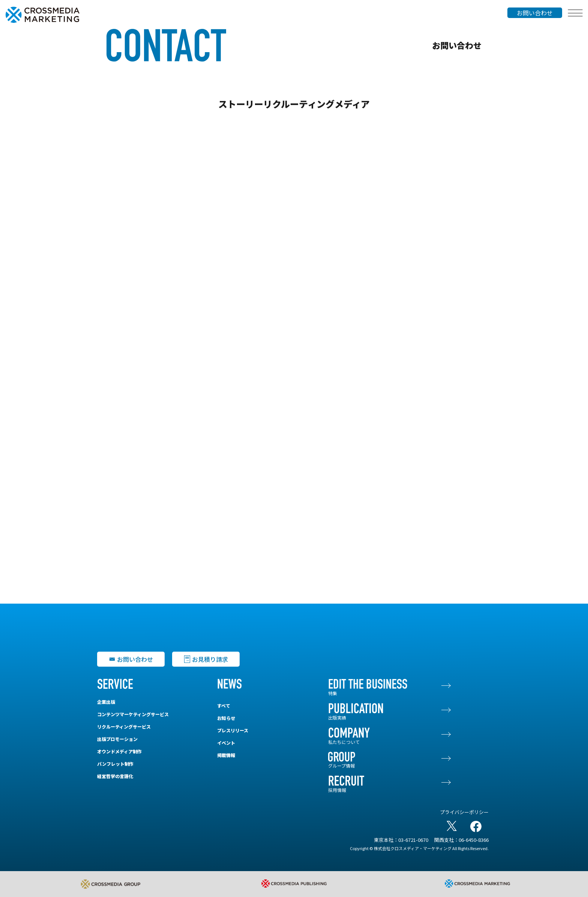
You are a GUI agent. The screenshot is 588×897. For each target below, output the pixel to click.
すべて (224, 705)
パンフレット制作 (115, 764)
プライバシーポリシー (464, 812)
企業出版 (106, 702)
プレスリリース (233, 730)
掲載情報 (226, 755)
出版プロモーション (117, 739)
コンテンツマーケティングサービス (133, 714)
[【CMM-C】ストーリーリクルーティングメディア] (294, 360)
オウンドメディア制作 (119, 751)
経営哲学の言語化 (115, 776)
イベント (226, 743)
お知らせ (226, 718)
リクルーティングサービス (124, 726)
